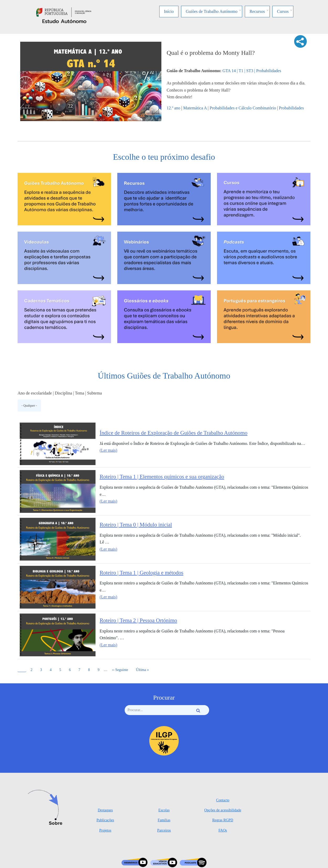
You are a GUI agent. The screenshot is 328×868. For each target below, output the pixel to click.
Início (169, 11)
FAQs (223, 830)
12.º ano (173, 108)
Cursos (283, 11)
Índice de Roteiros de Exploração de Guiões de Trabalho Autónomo (174, 433)
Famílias (164, 820)
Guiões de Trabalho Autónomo (212, 11)
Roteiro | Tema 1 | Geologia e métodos (142, 573)
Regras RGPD (223, 820)
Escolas (164, 810)
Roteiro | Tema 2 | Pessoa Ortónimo (138, 620)
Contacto (223, 800)
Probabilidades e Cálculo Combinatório (243, 108)
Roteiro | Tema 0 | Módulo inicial (136, 524)
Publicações (105, 820)
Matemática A (195, 108)
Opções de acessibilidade (223, 810)
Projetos (105, 830)
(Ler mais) (109, 450)
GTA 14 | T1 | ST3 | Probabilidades (252, 71)
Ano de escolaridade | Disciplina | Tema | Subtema (60, 393)
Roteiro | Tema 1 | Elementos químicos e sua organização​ (162, 476)
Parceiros (164, 830)
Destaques (105, 810)
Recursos (257, 11)
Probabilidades (291, 108)
